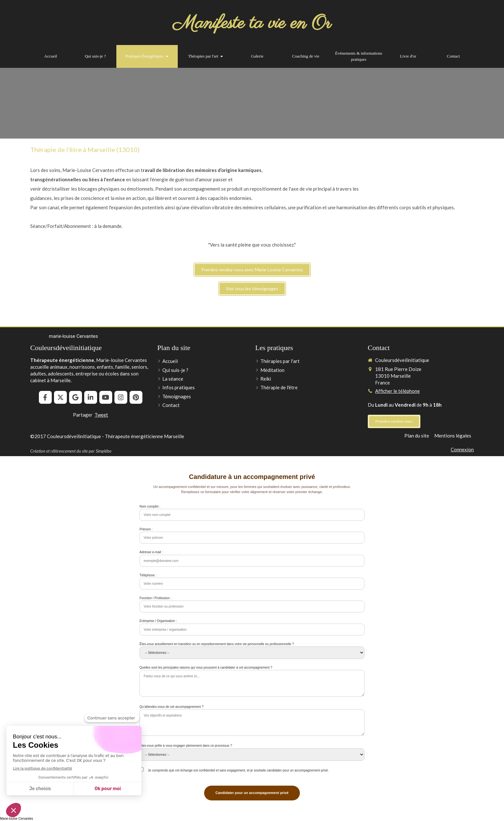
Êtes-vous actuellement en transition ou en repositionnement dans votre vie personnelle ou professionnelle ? (217, 644)
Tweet (101, 415)
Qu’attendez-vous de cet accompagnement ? (171, 707)
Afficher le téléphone (397, 391)
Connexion (462, 449)
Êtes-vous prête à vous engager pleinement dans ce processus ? (186, 746)
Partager (83, 415)
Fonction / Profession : (156, 598)
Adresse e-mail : (151, 552)
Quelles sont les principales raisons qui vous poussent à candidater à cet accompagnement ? (206, 668)
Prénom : (146, 529)
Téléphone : (148, 575)
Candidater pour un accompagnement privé (252, 793)
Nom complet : (150, 506)
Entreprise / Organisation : (158, 621)
